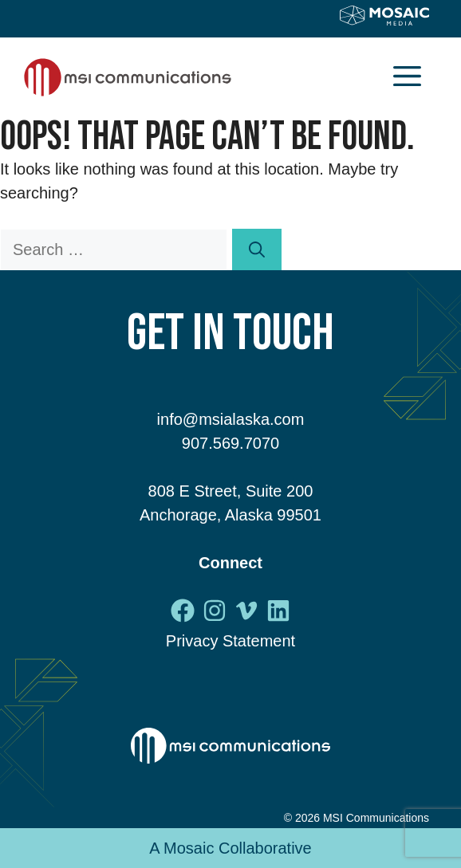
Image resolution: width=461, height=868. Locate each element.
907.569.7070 (230, 443)
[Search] (257, 249)
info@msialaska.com (231, 419)
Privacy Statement (230, 641)
